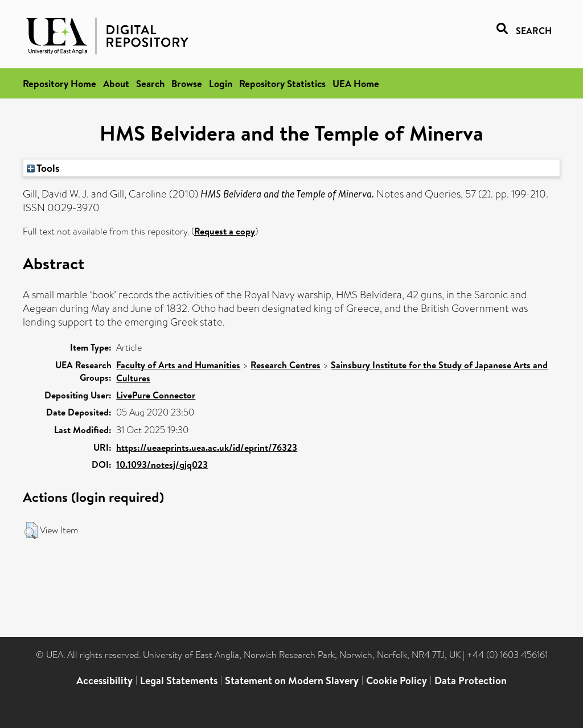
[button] (31, 530)
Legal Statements (179, 680)
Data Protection (471, 680)
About (116, 83)
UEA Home (356, 83)
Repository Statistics (282, 83)
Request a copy (225, 231)
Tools (43, 168)
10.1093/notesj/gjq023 (162, 464)
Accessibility (104, 680)
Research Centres (286, 365)
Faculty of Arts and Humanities (178, 365)
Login (221, 83)
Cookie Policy (397, 680)
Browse (187, 83)
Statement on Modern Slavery (292, 680)
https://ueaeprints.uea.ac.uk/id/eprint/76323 (207, 447)
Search (150, 83)
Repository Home (59, 83)
